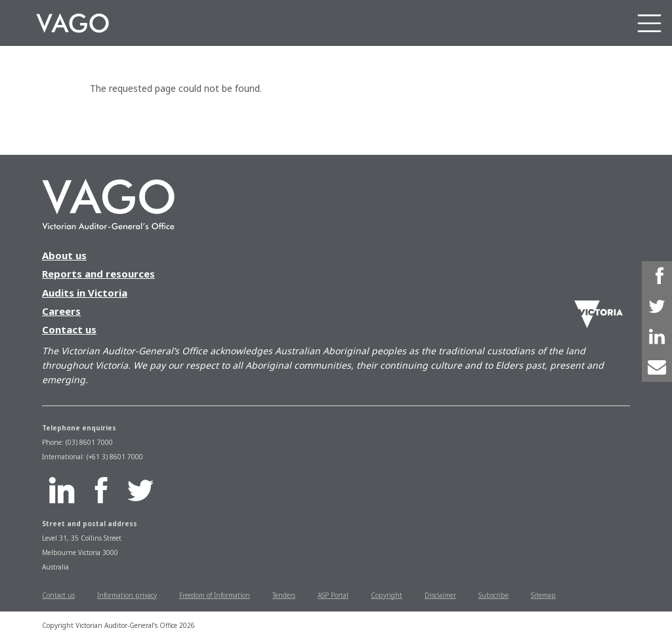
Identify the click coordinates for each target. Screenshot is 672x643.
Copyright (387, 595)
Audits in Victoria (85, 293)
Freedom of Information (215, 595)
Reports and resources (98, 274)
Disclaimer (440, 595)
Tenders (284, 595)
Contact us (69, 329)
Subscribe (493, 595)
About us (64, 255)
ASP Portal (333, 595)
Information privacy (127, 595)
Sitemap (543, 595)
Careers (61, 311)
